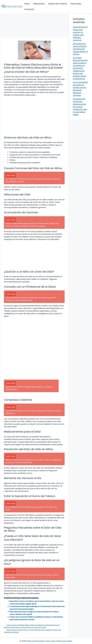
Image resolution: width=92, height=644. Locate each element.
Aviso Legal (50, 641)
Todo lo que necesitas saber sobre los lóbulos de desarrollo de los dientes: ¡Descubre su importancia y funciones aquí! (32, 626)
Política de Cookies (64, 641)
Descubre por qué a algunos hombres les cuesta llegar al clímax (80, 49)
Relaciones (39, 4)
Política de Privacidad (35, 641)
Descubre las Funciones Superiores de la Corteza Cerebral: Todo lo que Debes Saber (80, 107)
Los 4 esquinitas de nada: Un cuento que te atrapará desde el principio (80, 89)
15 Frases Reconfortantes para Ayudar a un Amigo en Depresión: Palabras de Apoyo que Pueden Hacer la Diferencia (80, 68)
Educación (76, 4)
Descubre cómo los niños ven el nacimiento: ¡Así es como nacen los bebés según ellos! (37, 602)
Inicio (27, 4)
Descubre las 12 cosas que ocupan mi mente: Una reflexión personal (80, 33)
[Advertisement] (34, 25)
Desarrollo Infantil (58, 4)
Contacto (29, 9)
